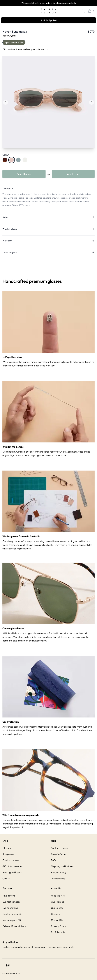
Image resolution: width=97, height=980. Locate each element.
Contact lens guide (12, 914)
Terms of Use (58, 879)
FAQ (53, 860)
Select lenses (24, 174)
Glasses (7, 848)
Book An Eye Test (49, 20)
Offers (6, 879)
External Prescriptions (14, 926)
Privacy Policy (58, 926)
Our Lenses (57, 908)
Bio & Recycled (59, 932)
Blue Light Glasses (12, 872)
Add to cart (73, 174)
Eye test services (11, 902)
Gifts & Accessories (13, 866)
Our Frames (57, 902)
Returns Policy (59, 872)
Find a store (9, 896)
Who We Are (58, 896)
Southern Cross (59, 848)
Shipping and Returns (62, 866)
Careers (55, 914)
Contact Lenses (11, 860)
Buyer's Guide (58, 854)
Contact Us (57, 920)
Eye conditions (10, 908)
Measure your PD (12, 920)
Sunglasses (8, 854)
